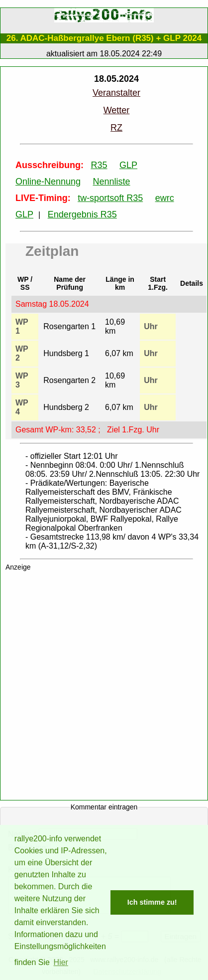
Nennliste (112, 182)
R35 (99, 165)
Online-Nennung (48, 182)
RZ (116, 128)
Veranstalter (116, 93)
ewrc (165, 198)
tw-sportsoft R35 (110, 198)
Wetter (117, 110)
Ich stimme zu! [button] (152, 902)
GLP (128, 165)
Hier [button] (61, 962)
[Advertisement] (104, 688)
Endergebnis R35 (82, 214)
